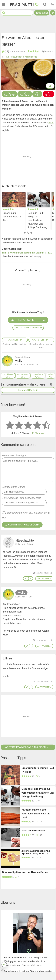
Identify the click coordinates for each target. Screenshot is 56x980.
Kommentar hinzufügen (28, 468)
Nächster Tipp (41, 340)
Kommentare (28, 390)
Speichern (25, 94)
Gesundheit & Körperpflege (24, 57)
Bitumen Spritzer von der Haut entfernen (25, 872)
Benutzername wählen (14, 487)
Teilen (37, 94)
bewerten (41, 51)
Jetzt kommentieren (28, 328)
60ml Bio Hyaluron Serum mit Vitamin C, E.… (27, 253)
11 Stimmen (38, 433)
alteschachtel (25, 540)
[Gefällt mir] (26, 579)
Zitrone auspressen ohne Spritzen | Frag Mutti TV (36, 852)
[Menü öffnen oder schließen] (4, 4)
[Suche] (45, 4)
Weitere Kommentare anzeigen (28, 747)
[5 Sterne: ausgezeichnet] (46, 425)
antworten (44, 579)
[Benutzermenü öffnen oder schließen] (52, 4)
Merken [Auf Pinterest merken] (49, 94)
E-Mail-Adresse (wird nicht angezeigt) (22, 498)
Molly (21, 593)
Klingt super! (28, 320)
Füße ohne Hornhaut (33, 831)
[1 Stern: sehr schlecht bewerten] (10, 425)
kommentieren (13, 51)
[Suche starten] (4, 13)
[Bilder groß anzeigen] (50, 86)
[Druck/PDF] (8, 376)
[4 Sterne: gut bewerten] (37, 425)
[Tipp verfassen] (53, 13)
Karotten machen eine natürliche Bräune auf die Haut (36, 814)
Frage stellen (42, 13)
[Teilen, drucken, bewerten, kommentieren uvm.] (4, 965)
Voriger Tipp (15, 340)
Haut (7, 57)
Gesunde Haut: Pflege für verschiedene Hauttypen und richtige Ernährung (37, 220)
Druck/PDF (9, 94)
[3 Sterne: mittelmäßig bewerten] (28, 425)
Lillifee (7, 658)
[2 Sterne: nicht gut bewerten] (19, 425)
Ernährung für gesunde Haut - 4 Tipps (12, 216)
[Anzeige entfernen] (2, 970)
